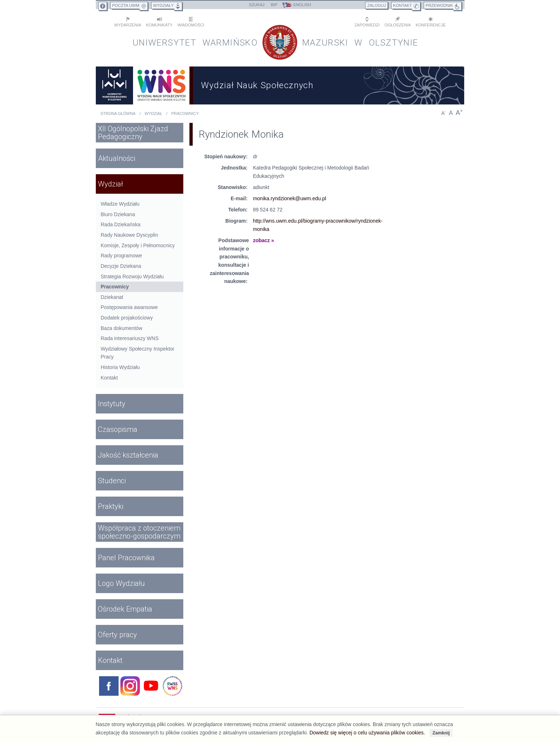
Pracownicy (185, 113)
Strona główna (118, 113)
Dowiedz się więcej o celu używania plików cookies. (367, 733)
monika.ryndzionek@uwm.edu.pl (290, 198)
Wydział (153, 113)
